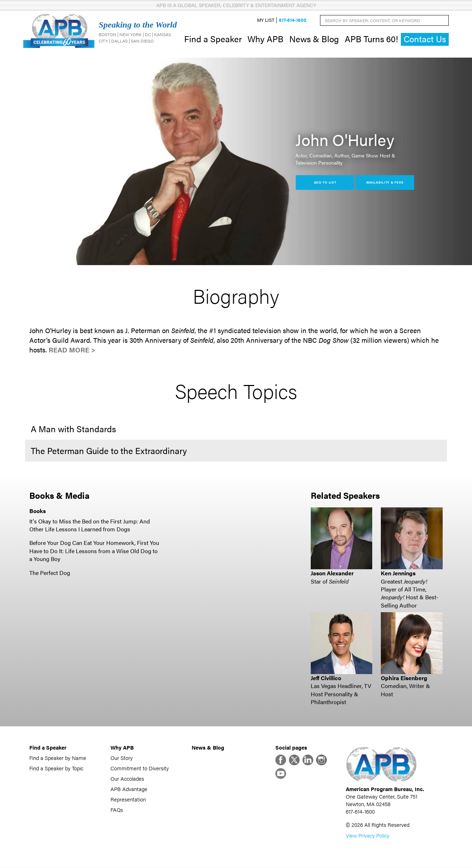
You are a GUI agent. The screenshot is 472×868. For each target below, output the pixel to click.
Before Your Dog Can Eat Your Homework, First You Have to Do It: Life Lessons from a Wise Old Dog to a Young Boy (94, 551)
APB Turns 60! (371, 39)
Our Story (122, 758)
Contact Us (425, 39)
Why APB (265, 39)
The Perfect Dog (50, 573)
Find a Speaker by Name (58, 758)
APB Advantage (129, 789)
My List (266, 20)
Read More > (72, 350)
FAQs (117, 810)
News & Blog (314, 39)
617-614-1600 (293, 20)
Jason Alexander (332, 573)
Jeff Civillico (326, 678)
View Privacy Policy (368, 836)
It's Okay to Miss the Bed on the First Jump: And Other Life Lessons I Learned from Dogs (90, 525)
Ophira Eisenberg (404, 678)
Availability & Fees (385, 182)
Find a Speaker (213, 39)
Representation (128, 799)
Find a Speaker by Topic (56, 768)
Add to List (325, 182)
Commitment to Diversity (140, 768)
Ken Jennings (398, 573)
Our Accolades (127, 779)
